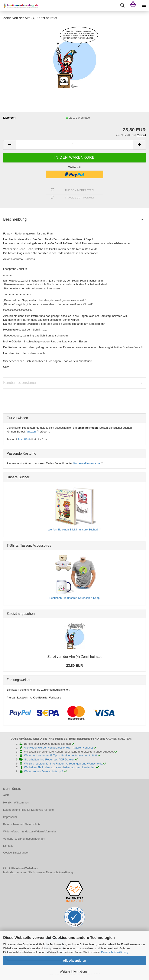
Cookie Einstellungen (16, 853)
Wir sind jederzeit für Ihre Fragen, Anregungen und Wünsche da (65, 764)
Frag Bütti (24, 439)
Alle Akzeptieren (74, 961)
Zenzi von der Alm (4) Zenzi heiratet (74, 657)
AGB (6, 795)
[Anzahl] (74, 145)
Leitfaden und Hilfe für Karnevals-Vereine (28, 810)
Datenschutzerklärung (114, 952)
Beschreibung (15, 219)
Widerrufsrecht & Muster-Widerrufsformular (30, 831)
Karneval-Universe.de (87, 463)
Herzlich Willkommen (16, 803)
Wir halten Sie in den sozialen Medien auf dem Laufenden (61, 767)
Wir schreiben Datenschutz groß (46, 771)
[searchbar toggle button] (122, 5)
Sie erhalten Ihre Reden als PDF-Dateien (51, 759)
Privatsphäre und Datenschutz (22, 824)
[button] (10, 145)
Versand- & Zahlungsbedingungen (24, 839)
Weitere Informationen (74, 971)
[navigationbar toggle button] (144, 5)
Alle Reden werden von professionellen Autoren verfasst (60, 748)
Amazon (31, 432)
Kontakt (8, 846)
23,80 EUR (74, 666)
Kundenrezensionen (20, 383)
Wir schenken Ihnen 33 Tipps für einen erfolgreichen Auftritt (62, 755)
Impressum (10, 817)
